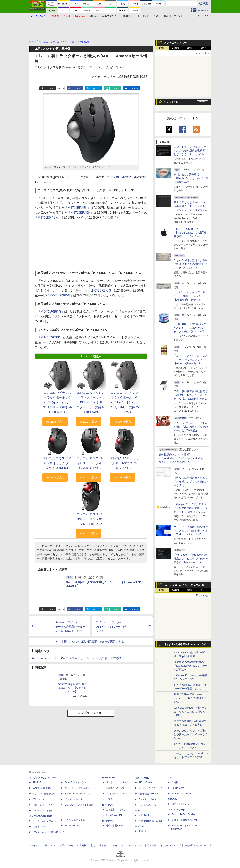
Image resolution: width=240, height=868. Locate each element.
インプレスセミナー (75, 799)
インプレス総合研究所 (44, 794)
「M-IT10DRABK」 (48, 217)
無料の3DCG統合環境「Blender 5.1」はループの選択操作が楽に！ (191, 178)
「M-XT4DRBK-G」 (60, 295)
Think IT (37, 782)
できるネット (40, 827)
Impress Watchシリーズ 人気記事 (184, 585)
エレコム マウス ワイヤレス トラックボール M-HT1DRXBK (91, 519)
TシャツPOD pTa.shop (184, 814)
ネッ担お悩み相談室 (43, 811)
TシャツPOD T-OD (116, 794)
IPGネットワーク (177, 810)
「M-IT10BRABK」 (81, 213)
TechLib (143, 831)
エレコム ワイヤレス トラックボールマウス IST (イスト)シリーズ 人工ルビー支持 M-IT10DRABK (124, 402)
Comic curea (178, 788)
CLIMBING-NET (114, 815)
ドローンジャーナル (43, 805)
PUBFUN (172, 799)
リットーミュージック (117, 782)
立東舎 (109, 799)
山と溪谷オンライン (116, 810)
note (115, 88)
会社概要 (152, 845)
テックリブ (141, 827)
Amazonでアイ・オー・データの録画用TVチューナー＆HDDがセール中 (70, 627)
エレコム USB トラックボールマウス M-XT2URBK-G (124, 463)
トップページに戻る (91, 713)
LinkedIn (134, 88)
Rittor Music (109, 778)
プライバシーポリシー (132, 845)
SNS (156, 16)
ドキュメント (142, 16)
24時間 (176, 48)
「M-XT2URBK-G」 (51, 312)
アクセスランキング (175, 43)
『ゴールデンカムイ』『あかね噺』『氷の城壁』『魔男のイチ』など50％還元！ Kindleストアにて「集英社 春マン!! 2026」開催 (191, 430)
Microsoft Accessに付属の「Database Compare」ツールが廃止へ (190, 666)
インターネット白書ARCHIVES (49, 832)
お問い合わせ (66, 845)
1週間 (190, 48)
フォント (178, 16)
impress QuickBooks (182, 794)
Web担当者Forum (42, 788)
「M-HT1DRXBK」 (50, 337)
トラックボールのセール (120, 177)
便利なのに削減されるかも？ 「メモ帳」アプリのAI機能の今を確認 (191, 481)
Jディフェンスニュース (151, 788)
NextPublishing (72, 826)
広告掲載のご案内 (86, 845)
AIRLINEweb (145, 782)
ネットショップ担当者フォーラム (82, 788)
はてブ (96, 88)
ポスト (50, 88)
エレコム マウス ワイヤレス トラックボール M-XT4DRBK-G (91, 463)
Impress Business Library (77, 794)
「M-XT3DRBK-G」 (101, 290)
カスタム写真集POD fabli (185, 820)
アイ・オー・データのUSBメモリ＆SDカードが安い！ (111, 627)
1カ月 (204, 48)
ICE (170, 778)
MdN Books (145, 815)
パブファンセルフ (181, 804)
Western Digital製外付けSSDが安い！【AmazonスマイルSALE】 (72, 688)
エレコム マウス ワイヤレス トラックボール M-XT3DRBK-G (57, 463)
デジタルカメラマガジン (45, 821)
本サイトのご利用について (42, 845)
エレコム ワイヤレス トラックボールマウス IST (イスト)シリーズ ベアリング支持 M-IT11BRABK (57, 402)
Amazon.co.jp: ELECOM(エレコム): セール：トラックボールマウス (77, 658)
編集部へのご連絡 (108, 845)
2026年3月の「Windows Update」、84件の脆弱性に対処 (190, 698)
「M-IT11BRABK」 (78, 208)
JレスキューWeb (147, 799)
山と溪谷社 (108, 805)
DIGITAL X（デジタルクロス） (80, 805)
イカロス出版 (142, 778)
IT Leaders (38, 799)
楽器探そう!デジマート (117, 788)
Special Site (171, 102)
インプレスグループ (170, 845)
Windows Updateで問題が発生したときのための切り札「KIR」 (190, 711)
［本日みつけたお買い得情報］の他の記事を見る (91, 642)
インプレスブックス (75, 820)
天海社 (175, 782)
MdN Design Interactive (150, 821)
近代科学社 (108, 821)
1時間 (162, 48)
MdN (137, 811)
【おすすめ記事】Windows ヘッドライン (186, 644)
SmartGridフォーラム (75, 782)
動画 (166, 16)
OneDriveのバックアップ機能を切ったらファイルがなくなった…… (191, 734)
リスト (61, 88)
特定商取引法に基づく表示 (198, 845)
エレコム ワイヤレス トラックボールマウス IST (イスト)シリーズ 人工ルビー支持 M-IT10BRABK (91, 402)
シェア (78, 88)
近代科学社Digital (115, 826)
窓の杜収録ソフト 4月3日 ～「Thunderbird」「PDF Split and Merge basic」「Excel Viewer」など (182, 458)
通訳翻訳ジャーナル (149, 794)
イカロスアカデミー (149, 805)
